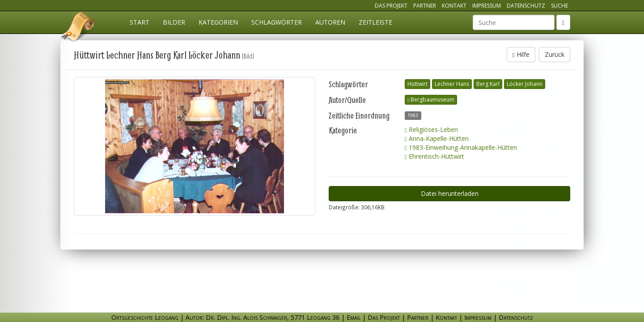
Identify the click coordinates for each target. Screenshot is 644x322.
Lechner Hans (452, 84)
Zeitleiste (375, 22)
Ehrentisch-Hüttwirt (434, 156)
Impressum (487, 6)
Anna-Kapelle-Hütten (437, 138)
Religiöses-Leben (431, 129)
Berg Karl (488, 84)
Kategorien (218, 22)
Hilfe (521, 54)
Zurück (555, 54)
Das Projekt (391, 6)
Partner (425, 6)
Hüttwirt (417, 84)
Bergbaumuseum (431, 100)
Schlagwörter (277, 22)
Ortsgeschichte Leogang (78, 28)
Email (354, 317)
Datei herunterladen (450, 193)
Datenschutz (526, 6)
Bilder (174, 22)
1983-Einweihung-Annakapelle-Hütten (461, 147)
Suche (559, 6)
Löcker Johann (525, 84)
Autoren (330, 22)
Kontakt (454, 6)
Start (140, 22)
